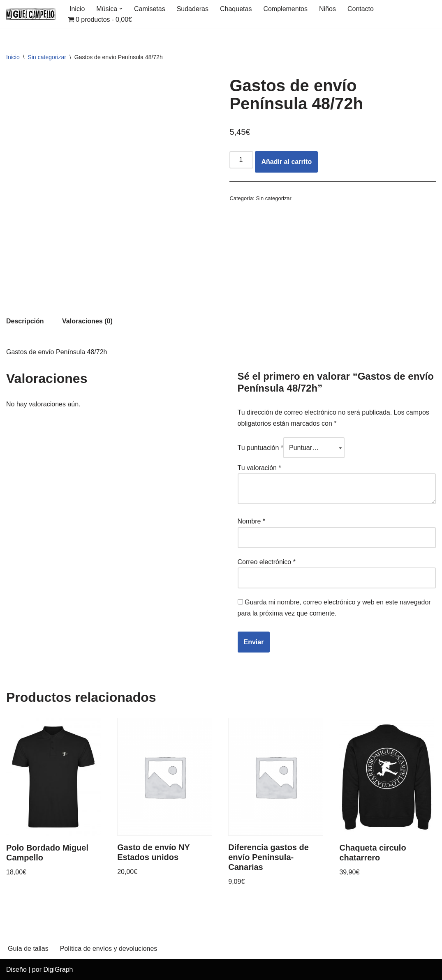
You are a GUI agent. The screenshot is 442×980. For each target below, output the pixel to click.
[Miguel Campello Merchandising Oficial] (31, 14)
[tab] (25, 321)
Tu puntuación (261, 448)
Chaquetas (236, 9)
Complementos (285, 9)
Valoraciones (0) (87, 321)
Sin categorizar (47, 57)
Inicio (77, 9)
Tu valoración (259, 468)
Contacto (361, 9)
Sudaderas (193, 9)
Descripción (25, 321)
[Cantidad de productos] (241, 160)
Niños (327, 9)
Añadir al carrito (286, 162)
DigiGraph (58, 970)
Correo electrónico (267, 562)
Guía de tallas (28, 949)
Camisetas (150, 9)
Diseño (16, 970)
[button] (121, 9)
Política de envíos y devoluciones (109, 949)
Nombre (252, 521)
